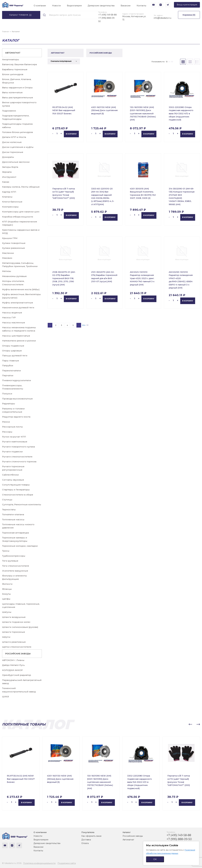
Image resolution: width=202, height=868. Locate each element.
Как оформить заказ (91, 836)
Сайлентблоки (10, 475)
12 (167, 62)
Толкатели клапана (13, 514)
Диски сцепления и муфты (18, 147)
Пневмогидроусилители (17, 380)
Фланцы (7, 589)
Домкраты (8, 157)
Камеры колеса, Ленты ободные (21, 187)
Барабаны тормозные (15, 69)
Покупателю (88, 832)
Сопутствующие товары (16, 485)
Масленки (8, 253)
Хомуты (6, 594)
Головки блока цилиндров (17, 132)
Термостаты (9, 510)
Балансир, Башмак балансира (19, 64)
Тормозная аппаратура (15, 533)
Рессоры (7, 432)
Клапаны (7, 197)
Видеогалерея (74, 6)
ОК (155, 859)
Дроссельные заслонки (16, 162)
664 (84, 325)
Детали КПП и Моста (14, 137)
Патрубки (8, 365)
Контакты (141, 6)
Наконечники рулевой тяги (18, 308)
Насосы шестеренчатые (16, 336)
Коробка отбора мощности (18, 217)
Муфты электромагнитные (18, 303)
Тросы (6, 551)
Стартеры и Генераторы (16, 490)
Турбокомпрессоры (14, 556)
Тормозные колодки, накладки (20, 546)
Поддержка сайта (67, 863)
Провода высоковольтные (17, 399)
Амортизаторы (11, 59)
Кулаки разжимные (13, 248)
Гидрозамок (9, 111)
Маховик (7, 258)
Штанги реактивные (14, 642)
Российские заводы (133, 836)
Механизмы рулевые (14, 276)
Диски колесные (12, 142)
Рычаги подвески (12, 452)
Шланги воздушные (14, 617)
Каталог (127, 832)
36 (172, 62)
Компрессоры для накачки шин (21, 212)
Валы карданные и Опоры (17, 88)
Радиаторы (9, 404)
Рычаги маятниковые (15, 442)
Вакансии (126, 6)
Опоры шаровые (12, 351)
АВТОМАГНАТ (13, 53)
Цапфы (6, 599)
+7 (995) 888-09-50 (107, 20)
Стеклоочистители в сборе (18, 495)
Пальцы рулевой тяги (15, 356)
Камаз (6, 182)
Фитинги (7, 584)
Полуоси (7, 394)
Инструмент (9, 177)
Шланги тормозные (14, 632)
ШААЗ (5, 697)
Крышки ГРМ (10, 238)
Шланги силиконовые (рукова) (20, 627)
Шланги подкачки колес (16, 622)
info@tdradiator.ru (163, 18)
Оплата (85, 843)
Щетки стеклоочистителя (17, 647)
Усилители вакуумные (15, 571)
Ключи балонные (12, 202)
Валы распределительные (18, 97)
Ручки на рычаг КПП (14, 437)
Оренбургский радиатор (17, 675)
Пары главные (11, 361)
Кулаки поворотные (14, 243)
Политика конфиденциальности (39, 863)
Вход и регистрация (187, 5)
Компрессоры (10, 207)
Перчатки (8, 375)
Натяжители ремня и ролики (19, 341)
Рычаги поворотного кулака (18, 447)
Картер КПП (9, 192)
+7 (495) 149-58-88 (108, 15)
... (79, 325)
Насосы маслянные (14, 323)
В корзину (71, 134)
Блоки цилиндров (13, 74)
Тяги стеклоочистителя (16, 566)
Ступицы (7, 500)
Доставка (86, 840)
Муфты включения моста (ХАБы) (21, 289)
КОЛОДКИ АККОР (12, 670)
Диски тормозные (13, 152)
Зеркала (7, 172)
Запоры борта (10, 167)
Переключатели (12, 371)
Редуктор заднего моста (16, 417)
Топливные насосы (13, 519)
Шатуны (7, 612)
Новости (56, 6)
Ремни (6, 422)
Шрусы (6, 637)
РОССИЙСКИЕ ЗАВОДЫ (18, 654)
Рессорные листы (12, 427)
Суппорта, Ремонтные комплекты (22, 504)
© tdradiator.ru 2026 (12, 863)
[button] (190, 724)
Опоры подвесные (13, 346)
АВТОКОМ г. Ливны (13, 660)
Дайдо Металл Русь (13, 665)
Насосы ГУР (9, 317)
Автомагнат (128, 840)
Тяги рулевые (10, 561)
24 (169, 62)
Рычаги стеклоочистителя (17, 457)
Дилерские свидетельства (101, 6)
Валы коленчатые (12, 92)
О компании (40, 6)
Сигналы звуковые (13, 480)
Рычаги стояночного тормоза (19, 462)
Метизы (7, 271)
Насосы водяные (12, 313)
